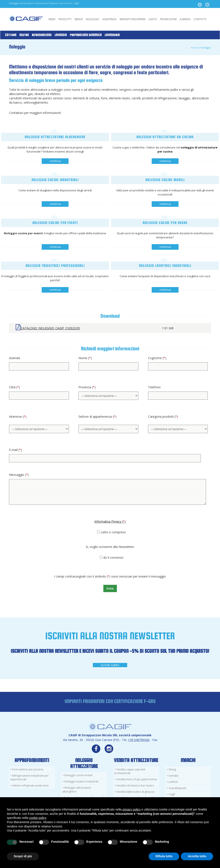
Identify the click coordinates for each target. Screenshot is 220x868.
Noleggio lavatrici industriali (81, 781)
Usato (153, 19)
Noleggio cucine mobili (78, 775)
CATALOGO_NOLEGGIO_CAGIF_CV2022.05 (50, 328)
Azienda (185, 19)
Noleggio (93, 19)
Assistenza (109, 19)
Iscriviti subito (110, 665)
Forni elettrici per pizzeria (28, 769)
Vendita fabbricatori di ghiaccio (136, 792)
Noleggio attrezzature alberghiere (77, 789)
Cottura (11, 35)
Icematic (174, 776)
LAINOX (173, 782)
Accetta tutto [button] (197, 856)
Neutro (24, 35)
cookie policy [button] (38, 818)
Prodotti (65, 19)
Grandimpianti (177, 788)
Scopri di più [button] (23, 856)
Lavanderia (112, 35)
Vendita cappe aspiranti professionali (130, 771)
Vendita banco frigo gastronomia (137, 779)
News (52, 19)
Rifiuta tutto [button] (164, 856)
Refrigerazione (42, 35)
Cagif (172, 794)
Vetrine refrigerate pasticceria (30, 786)
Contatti (200, 19)
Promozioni (168, 19)
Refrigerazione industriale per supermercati (29, 777)
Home (194, 48)
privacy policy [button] (132, 809)
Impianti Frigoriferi (133, 19)
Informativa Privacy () (110, 521)
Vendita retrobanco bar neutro (135, 786)
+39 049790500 (139, 740)
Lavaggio (61, 35)
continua (55, 161)
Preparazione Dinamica (86, 35)
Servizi (79, 19)
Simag (172, 769)
